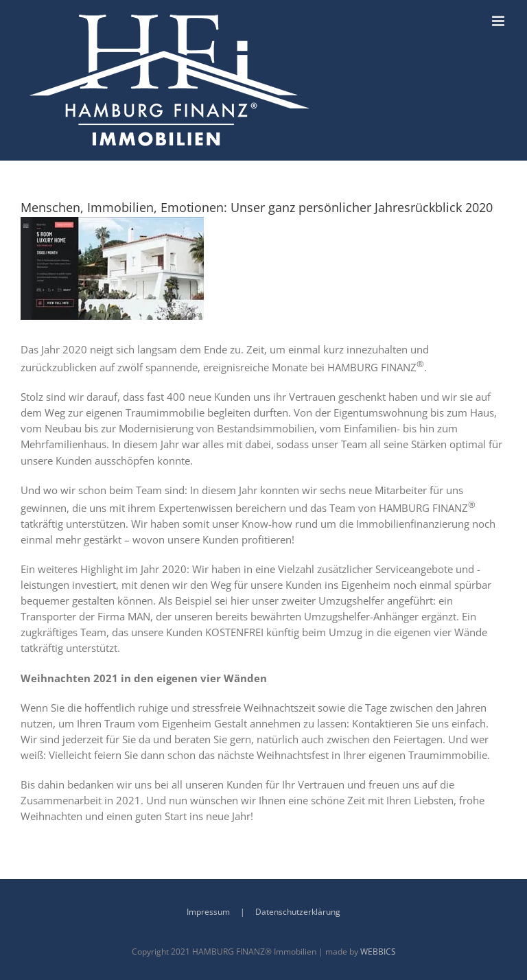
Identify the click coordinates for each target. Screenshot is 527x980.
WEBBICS (378, 952)
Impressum (208, 912)
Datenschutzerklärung (298, 912)
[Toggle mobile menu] (499, 21)
